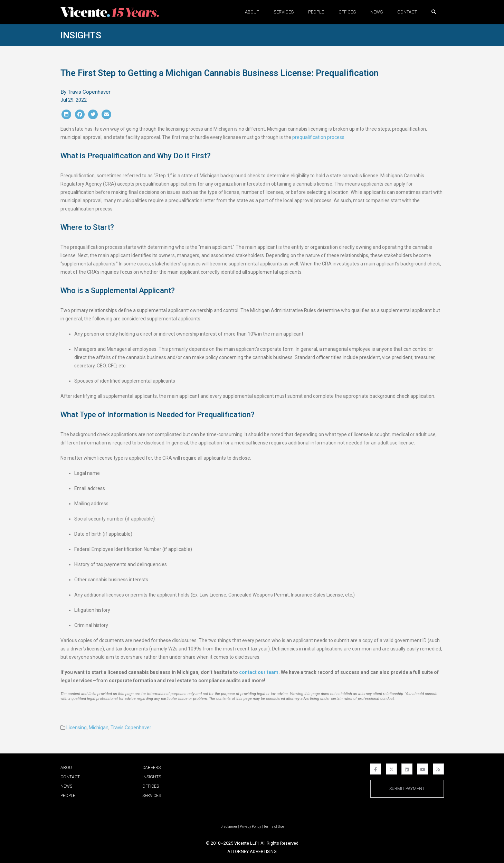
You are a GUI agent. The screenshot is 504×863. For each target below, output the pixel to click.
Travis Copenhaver (131, 728)
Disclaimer (229, 827)
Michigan (99, 728)
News (377, 12)
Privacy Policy (250, 827)
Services (284, 12)
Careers (151, 768)
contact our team (259, 672)
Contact (407, 12)
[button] (434, 12)
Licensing (77, 728)
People (316, 12)
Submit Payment (407, 789)
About (252, 12)
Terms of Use (274, 827)
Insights (81, 35)
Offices (347, 12)
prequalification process (318, 137)
